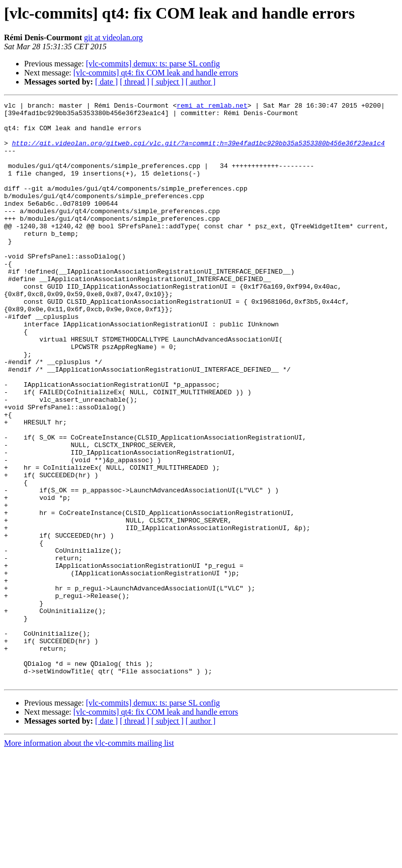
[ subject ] (168, 82)
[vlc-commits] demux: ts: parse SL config (153, 64)
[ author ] (201, 82)
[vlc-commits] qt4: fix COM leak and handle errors (156, 73)
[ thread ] (135, 82)
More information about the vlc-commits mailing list (89, 859)
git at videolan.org (113, 37)
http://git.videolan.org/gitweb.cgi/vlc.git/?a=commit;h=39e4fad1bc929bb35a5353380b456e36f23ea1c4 (198, 152)
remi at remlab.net (212, 107)
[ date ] (106, 82)
